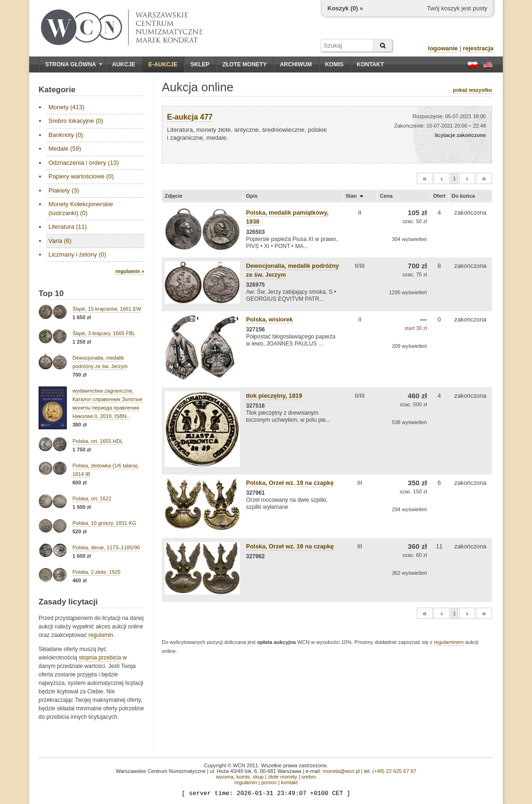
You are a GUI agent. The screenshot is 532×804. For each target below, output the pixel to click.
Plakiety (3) (64, 190)
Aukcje (123, 64)
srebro (309, 777)
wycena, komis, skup (240, 777)
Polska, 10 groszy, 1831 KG (104, 523)
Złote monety (245, 64)
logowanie (443, 48)
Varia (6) (60, 241)
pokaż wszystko (472, 90)
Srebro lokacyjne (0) (76, 121)
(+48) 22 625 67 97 (394, 771)
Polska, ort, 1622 (92, 498)
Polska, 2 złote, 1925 (96, 572)
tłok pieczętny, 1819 (274, 396)
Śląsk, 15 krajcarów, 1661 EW (107, 309)
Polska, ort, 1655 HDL (98, 441)
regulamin (101, 635)
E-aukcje (163, 64)
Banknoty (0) (66, 135)
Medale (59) (65, 149)
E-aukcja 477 (190, 117)
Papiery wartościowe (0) (81, 176)
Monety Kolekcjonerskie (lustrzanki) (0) (81, 208)
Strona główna (74, 64)
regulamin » (130, 271)
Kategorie (57, 90)
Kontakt (370, 64)
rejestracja (478, 48)
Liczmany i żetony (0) (77, 254)
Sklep (200, 64)
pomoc (269, 782)
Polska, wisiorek (270, 319)
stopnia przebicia (100, 658)
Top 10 (51, 293)
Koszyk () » (345, 8)
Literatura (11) (68, 227)
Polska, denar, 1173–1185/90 (106, 547)
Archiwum (296, 64)
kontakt (289, 782)
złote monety (282, 777)
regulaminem (449, 642)
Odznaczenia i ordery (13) (84, 163)
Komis (334, 64)
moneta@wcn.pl (341, 771)
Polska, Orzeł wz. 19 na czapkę (290, 483)
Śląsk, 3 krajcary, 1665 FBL (104, 333)
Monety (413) (67, 107)
